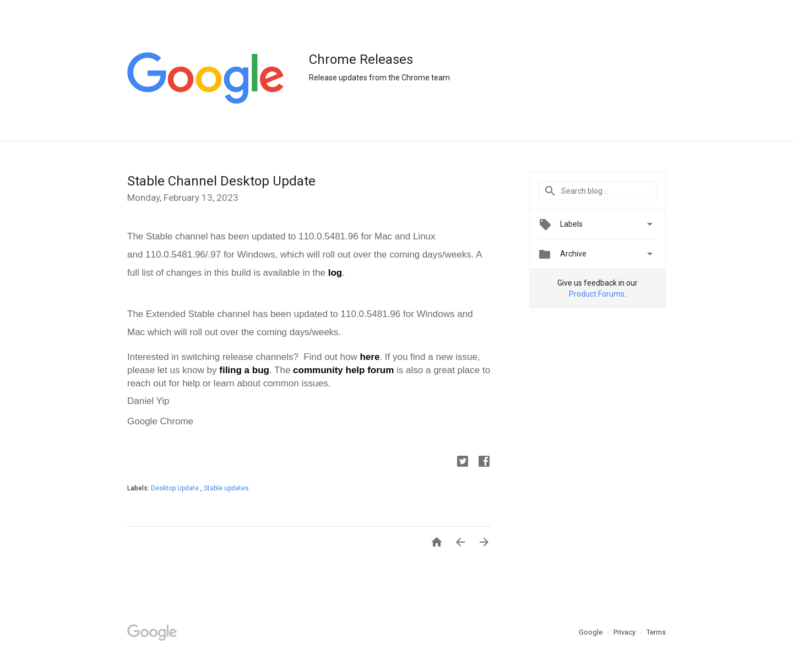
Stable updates (226, 488)
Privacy (625, 632)
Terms (656, 632)
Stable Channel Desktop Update (221, 181)
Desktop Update (176, 488)
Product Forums (597, 294)
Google (591, 632)
